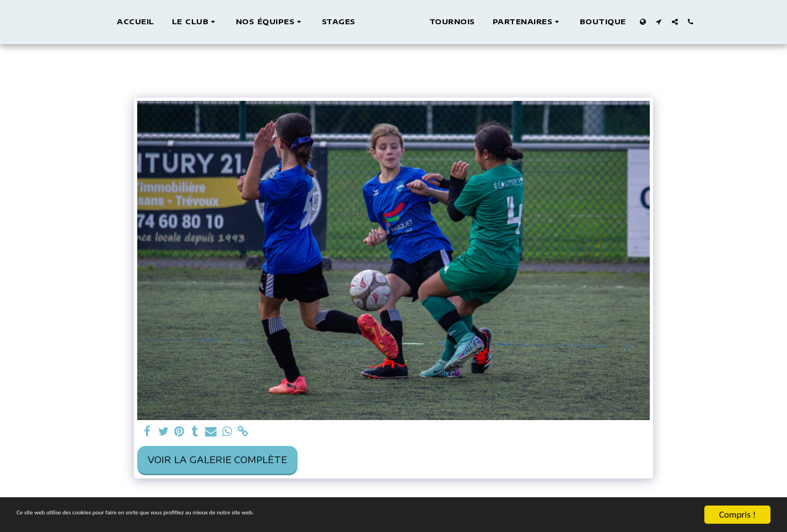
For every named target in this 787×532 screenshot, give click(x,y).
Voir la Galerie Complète (217, 460)
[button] (184, 22)
